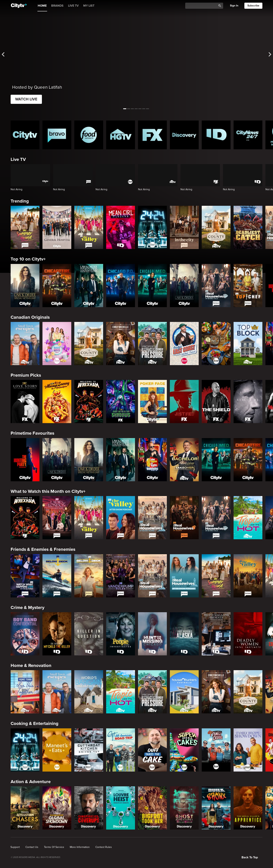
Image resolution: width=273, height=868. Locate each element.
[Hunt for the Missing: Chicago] (152, 634)
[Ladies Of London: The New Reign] (57, 518)
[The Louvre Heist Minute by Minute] (121, 808)
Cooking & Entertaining (35, 724)
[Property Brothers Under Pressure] (152, 344)
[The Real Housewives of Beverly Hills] (216, 286)
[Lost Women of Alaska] (184, 634)
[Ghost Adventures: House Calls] (184, 808)
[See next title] (267, 55)
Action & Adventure (31, 782)
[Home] (19, 6)
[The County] (216, 227)
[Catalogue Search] (202, 6)
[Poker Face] (152, 402)
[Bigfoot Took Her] (152, 808)
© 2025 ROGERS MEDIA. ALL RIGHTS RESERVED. (36, 857)
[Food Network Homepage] (89, 135)
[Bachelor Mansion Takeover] (184, 460)
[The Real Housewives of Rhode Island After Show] (184, 576)
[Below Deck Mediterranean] (89, 576)
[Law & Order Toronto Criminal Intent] (89, 286)
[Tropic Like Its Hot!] (248, 518)
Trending (20, 201)
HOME (42, 6)
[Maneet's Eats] (57, 750)
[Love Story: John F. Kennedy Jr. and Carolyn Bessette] (25, 402)
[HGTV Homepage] (121, 135)
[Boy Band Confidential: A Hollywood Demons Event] (25, 634)
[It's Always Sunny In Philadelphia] (57, 402)
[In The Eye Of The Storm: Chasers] (25, 808)
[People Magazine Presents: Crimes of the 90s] (216, 634)
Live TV (18, 159)
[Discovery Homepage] (184, 135)
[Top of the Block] (248, 344)
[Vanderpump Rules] (121, 576)
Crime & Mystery (27, 608)
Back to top (250, 857)
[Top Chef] (248, 286)
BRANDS (57, 6)
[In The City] (184, 227)
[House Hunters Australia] (184, 692)
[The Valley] (89, 227)
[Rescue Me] (248, 402)
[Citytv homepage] (25, 135)
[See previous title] (6, 55)
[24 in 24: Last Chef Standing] (152, 227)
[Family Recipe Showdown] (248, 750)
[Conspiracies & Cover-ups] (89, 808)
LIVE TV (73, 6)
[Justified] (184, 402)
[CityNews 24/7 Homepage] (248, 135)
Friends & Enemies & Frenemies (43, 549)
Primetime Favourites (32, 433)
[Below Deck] (57, 576)
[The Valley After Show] (121, 518)
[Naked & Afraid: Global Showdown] (57, 808)
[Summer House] (25, 227)
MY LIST (89, 6)
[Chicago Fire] (57, 286)
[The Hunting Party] (25, 460)
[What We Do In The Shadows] (121, 402)
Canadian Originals (30, 317)
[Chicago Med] (152, 286)
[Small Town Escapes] (25, 344)
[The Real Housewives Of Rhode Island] (152, 518)
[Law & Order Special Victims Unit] (25, 286)
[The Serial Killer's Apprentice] (248, 808)
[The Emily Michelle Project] (121, 344)
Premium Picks (26, 375)
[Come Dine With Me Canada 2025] (216, 344)
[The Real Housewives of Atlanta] (184, 518)
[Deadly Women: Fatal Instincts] (248, 634)
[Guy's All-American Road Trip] (121, 750)
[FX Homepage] (152, 135)
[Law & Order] (184, 286)
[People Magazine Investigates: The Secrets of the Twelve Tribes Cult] (121, 634)
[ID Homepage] (216, 135)
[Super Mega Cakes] (184, 750)
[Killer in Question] (89, 634)
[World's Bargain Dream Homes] (89, 692)
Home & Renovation (31, 666)
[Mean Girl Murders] (121, 227)
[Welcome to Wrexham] (89, 402)
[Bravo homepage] (57, 135)
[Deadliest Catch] (248, 227)
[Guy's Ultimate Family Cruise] (216, 750)
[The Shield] (216, 402)
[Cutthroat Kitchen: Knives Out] (89, 750)
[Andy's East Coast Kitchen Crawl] (184, 344)
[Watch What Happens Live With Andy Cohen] (25, 576)
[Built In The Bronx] (216, 808)
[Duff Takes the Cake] (152, 750)
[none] (15, 847)
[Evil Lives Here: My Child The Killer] (57, 634)
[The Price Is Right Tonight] (152, 460)
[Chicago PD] (121, 286)
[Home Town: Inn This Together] (25, 692)
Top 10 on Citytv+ (28, 259)
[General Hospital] (57, 227)
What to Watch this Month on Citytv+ (48, 491)
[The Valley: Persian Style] (248, 576)
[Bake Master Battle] (57, 344)
